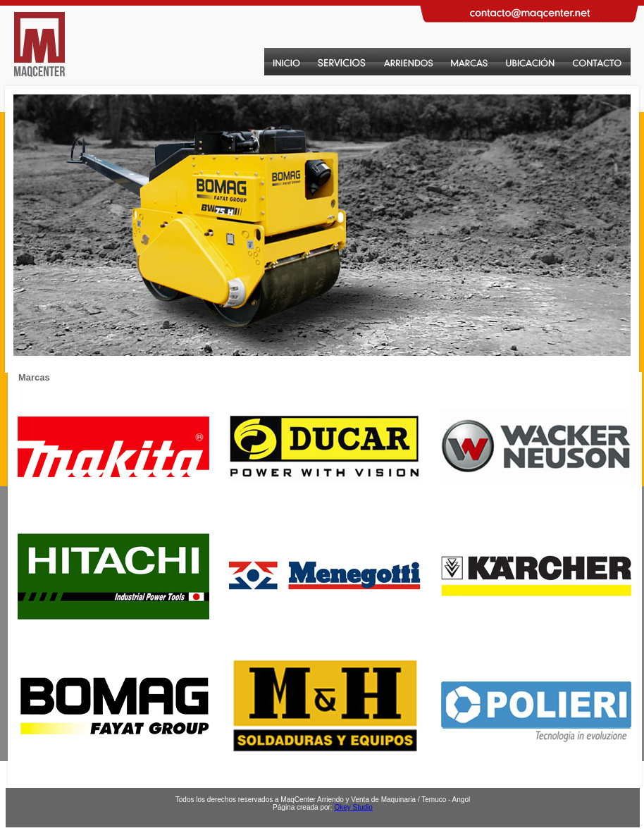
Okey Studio (353, 807)
